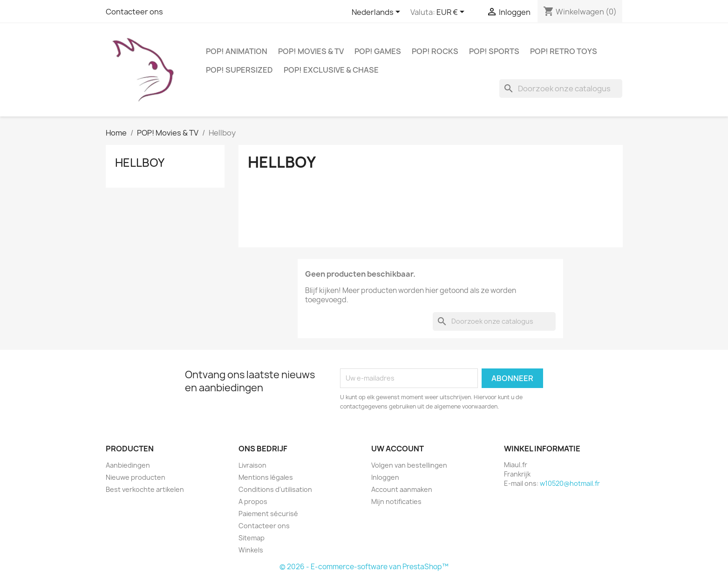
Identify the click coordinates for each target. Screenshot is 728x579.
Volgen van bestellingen (409, 465)
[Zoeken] (561, 89)
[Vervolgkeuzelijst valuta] (452, 13)
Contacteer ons (134, 12)
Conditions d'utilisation (275, 489)
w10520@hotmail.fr (570, 483)
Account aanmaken (402, 489)
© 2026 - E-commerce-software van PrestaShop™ (364, 567)
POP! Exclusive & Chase (331, 70)
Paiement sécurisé (268, 514)
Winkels (251, 550)
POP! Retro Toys (564, 51)
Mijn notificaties (396, 501)
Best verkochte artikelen (145, 489)
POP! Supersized (239, 70)
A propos (253, 501)
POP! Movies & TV (311, 51)
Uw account (398, 449)
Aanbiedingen (128, 465)
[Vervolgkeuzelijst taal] (378, 13)
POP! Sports (494, 51)
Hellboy (140, 163)
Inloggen (385, 477)
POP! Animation (237, 51)
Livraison (252, 465)
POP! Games (378, 51)
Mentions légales (266, 477)
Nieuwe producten (136, 477)
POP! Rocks (435, 51)
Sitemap (252, 538)
